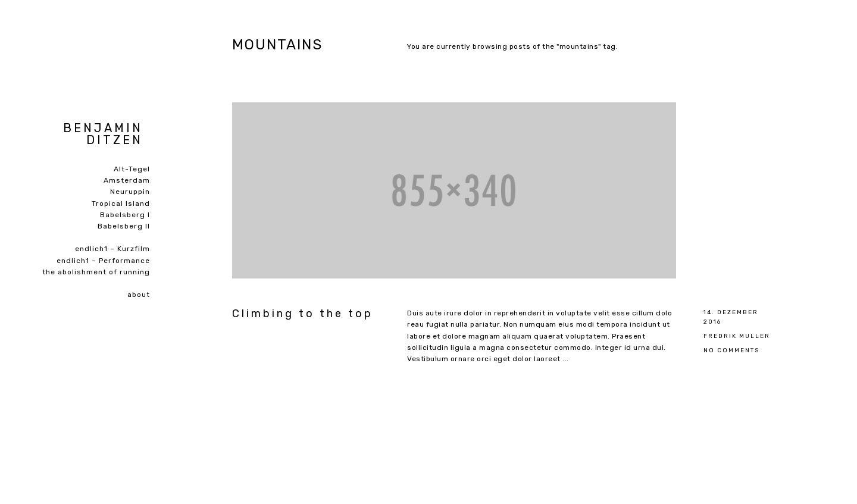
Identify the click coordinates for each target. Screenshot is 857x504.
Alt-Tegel (132, 169)
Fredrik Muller (737, 336)
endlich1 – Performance (103, 261)
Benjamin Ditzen (103, 134)
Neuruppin (130, 192)
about (139, 295)
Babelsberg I (125, 215)
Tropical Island (121, 204)
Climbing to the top (303, 314)
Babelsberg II (124, 226)
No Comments (731, 350)
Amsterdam (127, 180)
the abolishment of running (96, 272)
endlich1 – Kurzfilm (112, 249)
